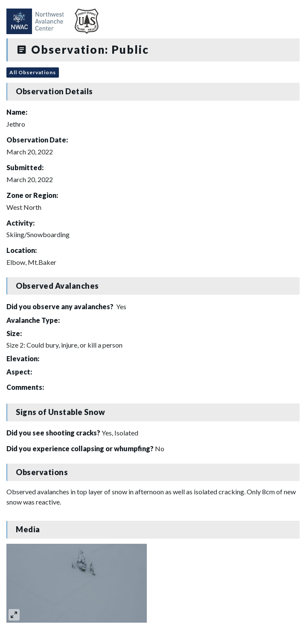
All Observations (33, 72)
